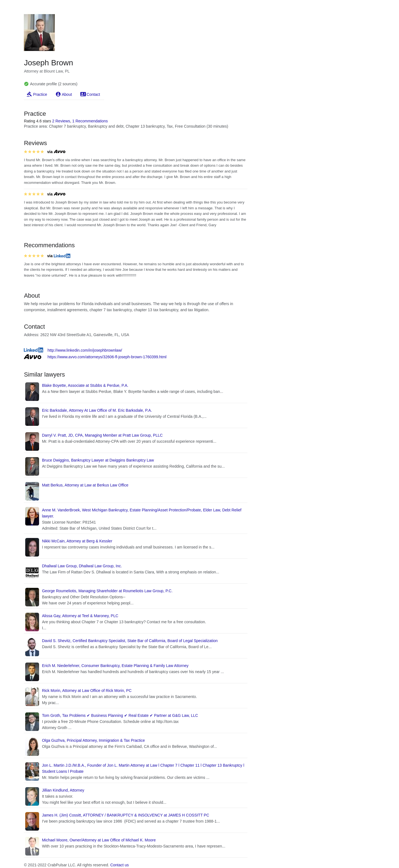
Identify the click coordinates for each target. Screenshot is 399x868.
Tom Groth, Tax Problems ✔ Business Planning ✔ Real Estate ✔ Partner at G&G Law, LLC (120, 715)
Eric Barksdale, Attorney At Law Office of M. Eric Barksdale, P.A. (97, 410)
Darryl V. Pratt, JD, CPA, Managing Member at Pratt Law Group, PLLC (102, 435)
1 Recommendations (90, 121)
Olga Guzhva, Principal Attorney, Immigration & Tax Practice (93, 740)
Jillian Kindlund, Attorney (63, 790)
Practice (40, 94)
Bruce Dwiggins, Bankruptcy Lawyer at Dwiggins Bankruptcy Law (98, 460)
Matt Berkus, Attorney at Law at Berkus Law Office (85, 485)
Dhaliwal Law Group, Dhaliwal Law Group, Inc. (82, 566)
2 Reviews (61, 121)
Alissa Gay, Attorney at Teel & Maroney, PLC (80, 616)
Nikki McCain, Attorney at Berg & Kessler (77, 541)
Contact (93, 94)
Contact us (120, 865)
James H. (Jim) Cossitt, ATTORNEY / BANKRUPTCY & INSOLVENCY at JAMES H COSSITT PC (125, 815)
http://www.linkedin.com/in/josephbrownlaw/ (85, 350)
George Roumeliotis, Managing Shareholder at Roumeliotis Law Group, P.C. (107, 591)
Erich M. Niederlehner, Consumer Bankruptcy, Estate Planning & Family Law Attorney (115, 666)
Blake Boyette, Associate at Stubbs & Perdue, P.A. (85, 385)
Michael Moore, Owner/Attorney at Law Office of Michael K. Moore (99, 840)
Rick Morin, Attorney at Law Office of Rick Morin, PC (87, 691)
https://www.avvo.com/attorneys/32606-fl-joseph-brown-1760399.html (107, 357)
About (67, 94)
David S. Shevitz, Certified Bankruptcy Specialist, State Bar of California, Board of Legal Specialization (130, 641)
